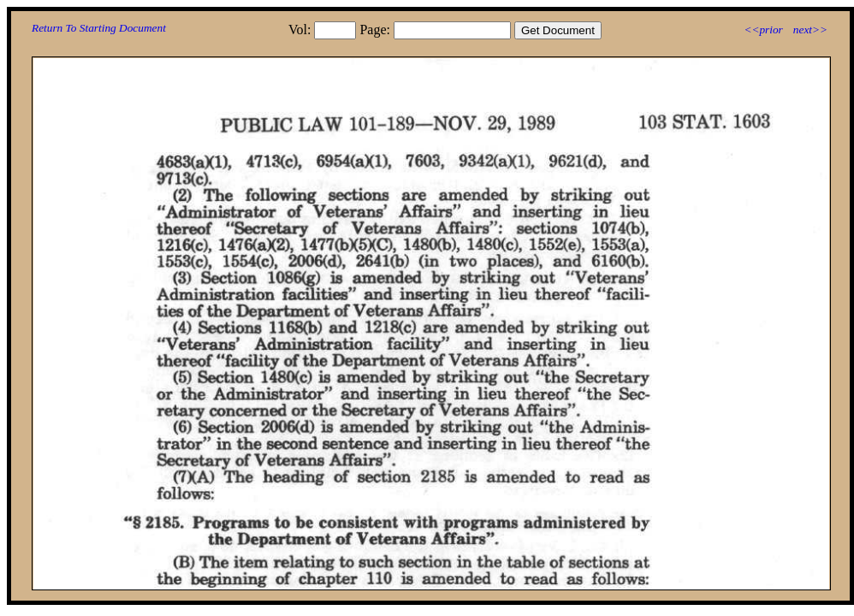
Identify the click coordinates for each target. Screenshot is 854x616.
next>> (810, 30)
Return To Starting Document (99, 28)
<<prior (763, 30)
